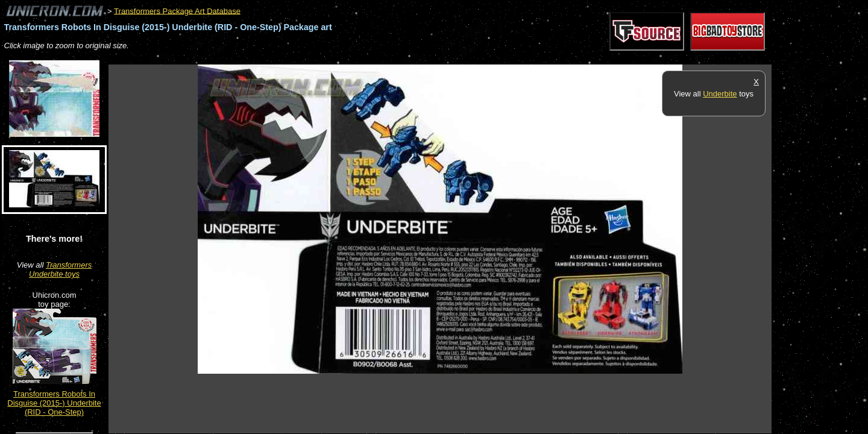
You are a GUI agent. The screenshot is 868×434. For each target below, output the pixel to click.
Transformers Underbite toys (60, 269)
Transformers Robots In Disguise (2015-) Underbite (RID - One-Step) (54, 403)
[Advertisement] (328, 58)
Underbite (720, 94)
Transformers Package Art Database (177, 11)
